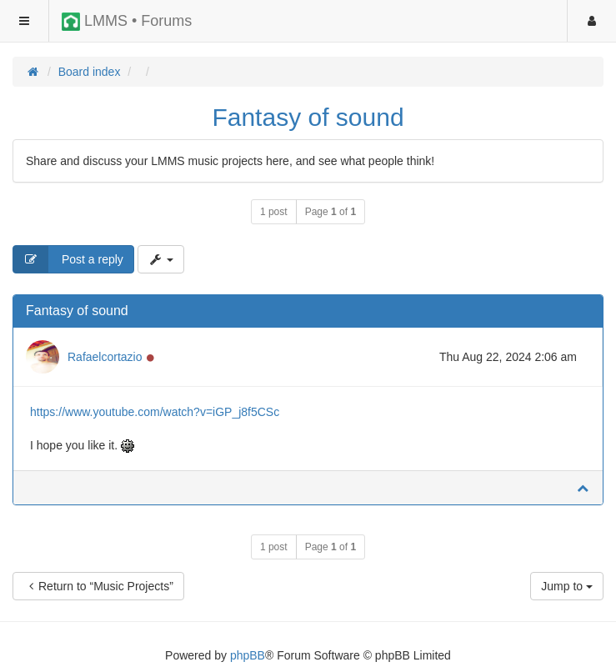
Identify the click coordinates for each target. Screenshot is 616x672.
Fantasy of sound (308, 117)
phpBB (248, 655)
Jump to (567, 586)
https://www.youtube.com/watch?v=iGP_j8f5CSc (155, 412)
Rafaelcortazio (105, 357)
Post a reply (68, 259)
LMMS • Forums (127, 22)
